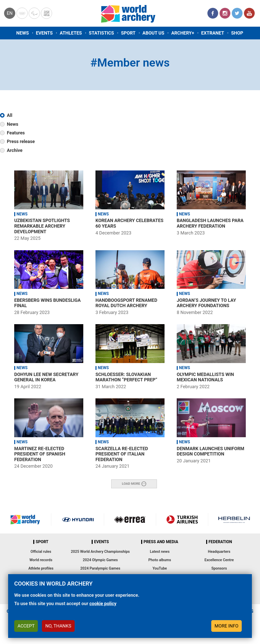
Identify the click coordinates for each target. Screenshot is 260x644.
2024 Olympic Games (100, 560)
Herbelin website (234, 520)
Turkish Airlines (182, 520)
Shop (237, 33)
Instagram (225, 13)
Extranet (213, 33)
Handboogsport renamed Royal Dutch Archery (126, 303)
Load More (131, 484)
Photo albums (160, 560)
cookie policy (103, 603)
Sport (128, 33)
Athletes (71, 33)
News (23, 33)
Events (44, 33)
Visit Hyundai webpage (78, 520)
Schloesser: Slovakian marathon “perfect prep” (126, 377)
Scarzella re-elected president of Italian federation (122, 454)
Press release (21, 141)
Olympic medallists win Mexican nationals (205, 377)
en (10, 13)
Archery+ (183, 33)
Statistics (101, 33)
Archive (15, 150)
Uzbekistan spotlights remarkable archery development (42, 226)
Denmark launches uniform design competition (210, 451)
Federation (220, 542)
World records (41, 560)
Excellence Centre (219, 560)
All (10, 115)
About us (153, 33)
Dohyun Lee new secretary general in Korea (46, 377)
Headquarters (219, 552)
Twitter (237, 13)
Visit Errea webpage (130, 520)
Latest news (160, 552)
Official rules (41, 552)
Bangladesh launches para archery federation (210, 223)
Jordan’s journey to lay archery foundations (206, 303)
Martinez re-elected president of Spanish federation (40, 454)
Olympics (22, 13)
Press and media (161, 542)
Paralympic (34, 13)
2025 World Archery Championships (100, 552)
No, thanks (58, 626)
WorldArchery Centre (46, 13)
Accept (26, 626)
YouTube (249, 13)
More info (226, 626)
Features (16, 133)
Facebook (213, 13)
